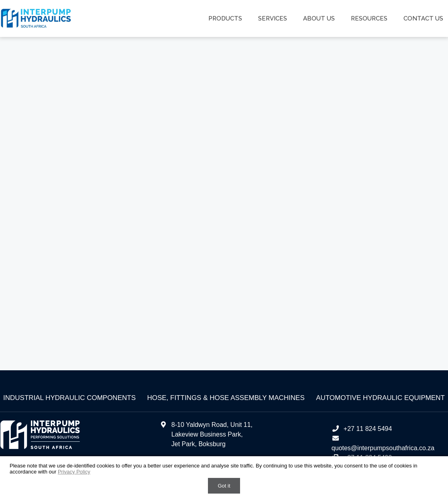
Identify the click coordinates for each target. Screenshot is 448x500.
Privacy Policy (74, 472)
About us (319, 18)
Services (273, 18)
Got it (224, 486)
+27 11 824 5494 (362, 429)
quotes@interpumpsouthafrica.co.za (383, 448)
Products (225, 18)
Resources (369, 18)
